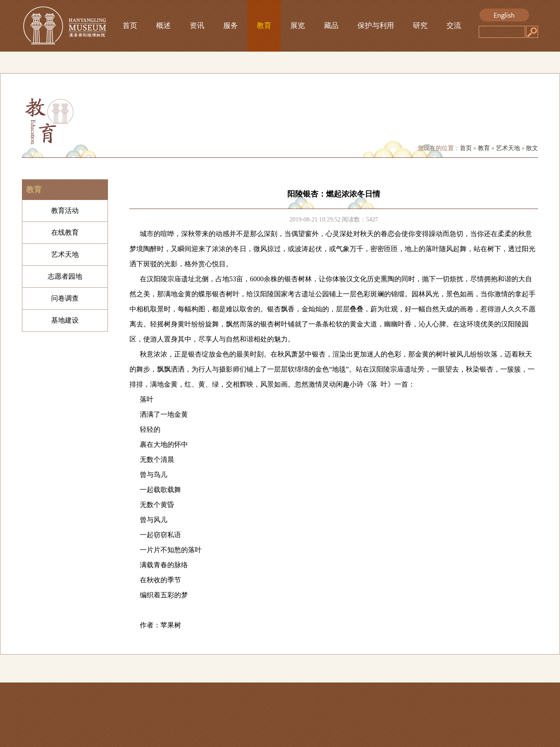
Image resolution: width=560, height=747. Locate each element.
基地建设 (65, 320)
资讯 (197, 26)
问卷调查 (65, 298)
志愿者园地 (65, 276)
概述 (163, 26)
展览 (298, 26)
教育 (264, 26)
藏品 (331, 26)
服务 (231, 26)
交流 (454, 26)
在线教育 (65, 232)
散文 (532, 148)
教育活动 (65, 211)
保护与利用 (376, 26)
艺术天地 (508, 148)
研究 (420, 26)
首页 (130, 26)
